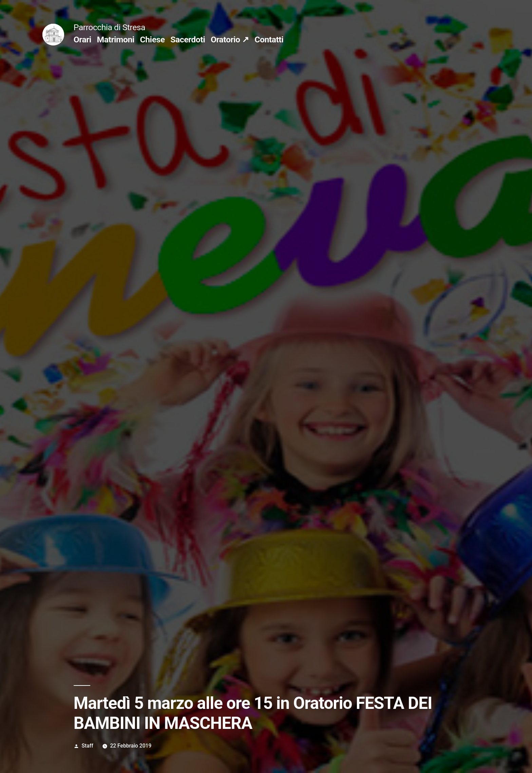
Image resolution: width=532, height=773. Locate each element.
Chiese (153, 40)
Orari (82, 40)
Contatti (269, 40)
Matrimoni (116, 40)
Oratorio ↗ (230, 40)
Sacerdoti (188, 40)
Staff (88, 746)
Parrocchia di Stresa (109, 27)
